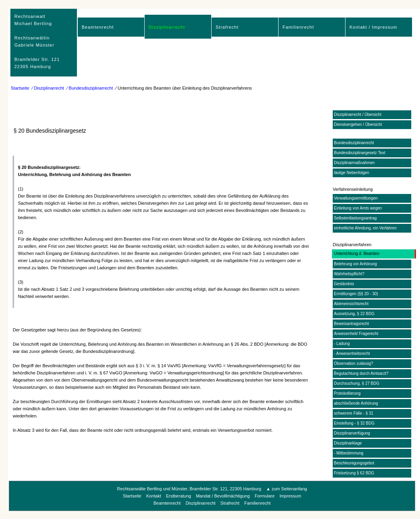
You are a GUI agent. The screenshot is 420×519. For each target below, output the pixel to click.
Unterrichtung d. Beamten (357, 254)
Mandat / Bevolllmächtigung (223, 496)
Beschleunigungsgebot (354, 463)
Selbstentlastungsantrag (355, 218)
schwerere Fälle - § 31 (354, 413)
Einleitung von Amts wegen (358, 208)
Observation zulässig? (353, 363)
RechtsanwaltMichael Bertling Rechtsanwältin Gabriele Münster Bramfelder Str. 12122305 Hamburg (37, 41)
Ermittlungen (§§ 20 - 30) (356, 294)
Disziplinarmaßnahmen (354, 163)
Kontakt (154, 496)
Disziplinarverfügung (352, 433)
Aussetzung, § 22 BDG (354, 314)
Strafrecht (227, 27)
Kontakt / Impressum (373, 27)
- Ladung (342, 344)
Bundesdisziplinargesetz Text (360, 153)
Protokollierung (347, 393)
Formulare (265, 496)
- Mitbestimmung (349, 453)
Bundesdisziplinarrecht (354, 143)
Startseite (20, 88)
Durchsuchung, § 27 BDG (357, 383)
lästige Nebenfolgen (351, 173)
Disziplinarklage (348, 443)
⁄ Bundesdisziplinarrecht (90, 88)
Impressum (290, 496)
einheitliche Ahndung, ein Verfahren (365, 228)
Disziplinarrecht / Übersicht (358, 115)
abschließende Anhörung (356, 403)
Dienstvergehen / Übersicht (358, 124)
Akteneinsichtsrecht (351, 304)
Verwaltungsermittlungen (356, 198)
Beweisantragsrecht (351, 324)
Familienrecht (298, 27)
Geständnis (344, 284)
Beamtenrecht (98, 27)
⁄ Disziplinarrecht (48, 88)
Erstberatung (178, 496)
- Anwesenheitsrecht (352, 354)
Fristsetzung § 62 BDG (354, 473)
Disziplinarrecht (167, 27)
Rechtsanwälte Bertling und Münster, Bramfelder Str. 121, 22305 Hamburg (189, 489)
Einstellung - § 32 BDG (354, 423)
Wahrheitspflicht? (349, 274)
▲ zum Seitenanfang (287, 489)
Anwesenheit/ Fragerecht (356, 334)
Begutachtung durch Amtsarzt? (361, 373)
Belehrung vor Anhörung (355, 264)
